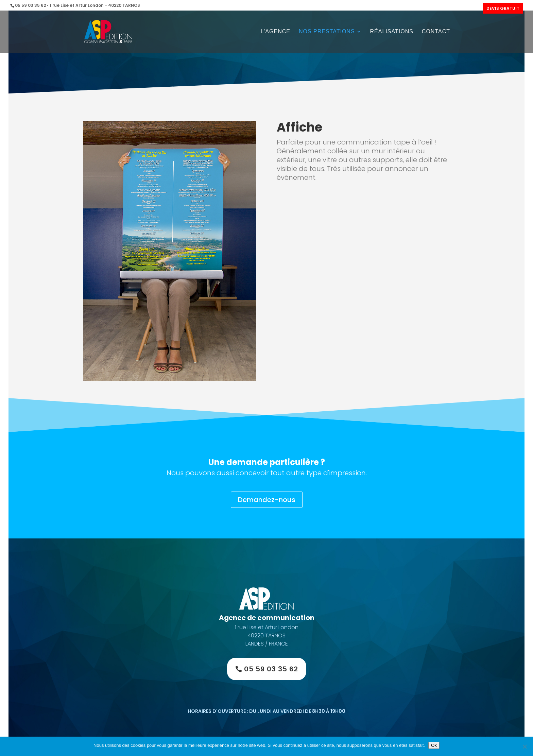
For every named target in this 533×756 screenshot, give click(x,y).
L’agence (276, 32)
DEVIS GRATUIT (503, 8)
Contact (436, 32)
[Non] (525, 746)
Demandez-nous (267, 500)
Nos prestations (327, 32)
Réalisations (392, 32)
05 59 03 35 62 (271, 669)
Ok (434, 745)
